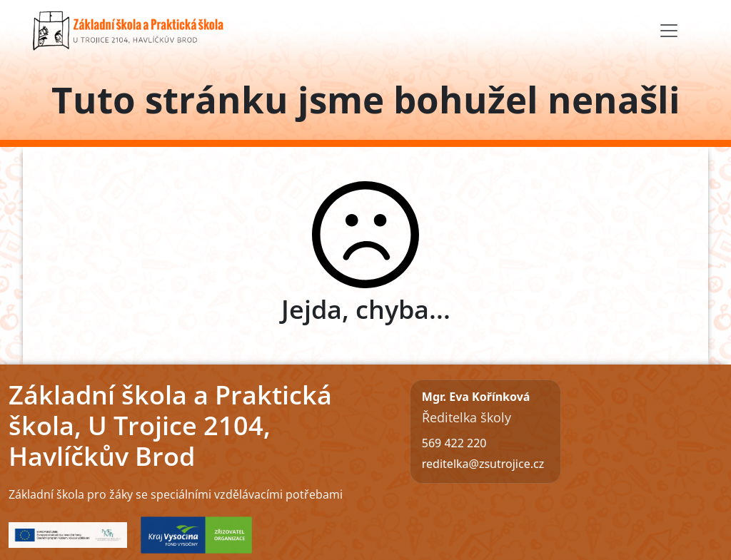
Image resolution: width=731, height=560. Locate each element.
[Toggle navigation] (669, 31)
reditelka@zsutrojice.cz (483, 464)
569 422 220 (454, 443)
